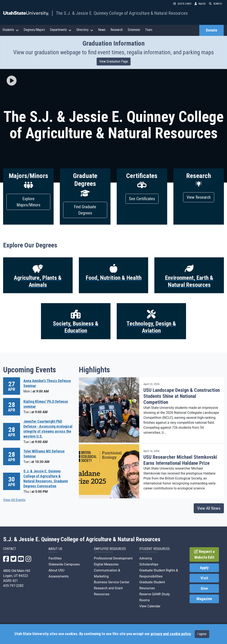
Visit (204, 578)
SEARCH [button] (216, 4)
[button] (12, 81)
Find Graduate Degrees (85, 210)
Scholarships (149, 564)
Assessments (58, 576)
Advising (146, 558)
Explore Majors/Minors (28, 202)
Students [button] (11, 30)
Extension (134, 30)
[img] (12, 81)
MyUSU (200, 4)
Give (204, 588)
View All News (209, 508)
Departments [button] (61, 30)
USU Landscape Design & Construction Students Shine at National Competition (182, 396)
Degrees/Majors (34, 30)
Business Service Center (112, 582)
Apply (204, 568)
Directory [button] (85, 30)
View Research (199, 197)
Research (117, 30)
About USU (56, 570)
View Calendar (150, 606)
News (102, 30)
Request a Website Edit (204, 554)
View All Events (14, 500)
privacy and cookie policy (171, 634)
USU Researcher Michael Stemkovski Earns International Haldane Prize (180, 460)
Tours (149, 30)
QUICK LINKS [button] (182, 4)
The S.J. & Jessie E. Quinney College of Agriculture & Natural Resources (122, 13)
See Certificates (142, 199)
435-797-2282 (13, 586)
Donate (211, 30)
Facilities (55, 558)
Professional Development (113, 558)
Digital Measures (106, 564)
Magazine (204, 599)
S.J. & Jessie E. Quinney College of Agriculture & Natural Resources (82, 539)
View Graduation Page (114, 61)
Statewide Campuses (64, 564)
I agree (202, 634)
